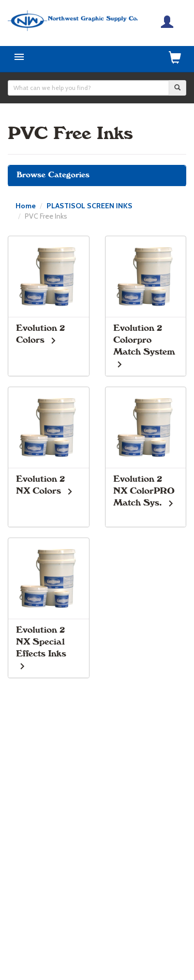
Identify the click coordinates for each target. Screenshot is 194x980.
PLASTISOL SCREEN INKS (89, 206)
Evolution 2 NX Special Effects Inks (41, 642)
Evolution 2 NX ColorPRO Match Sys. (144, 491)
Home (26, 206)
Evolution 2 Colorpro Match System (144, 340)
